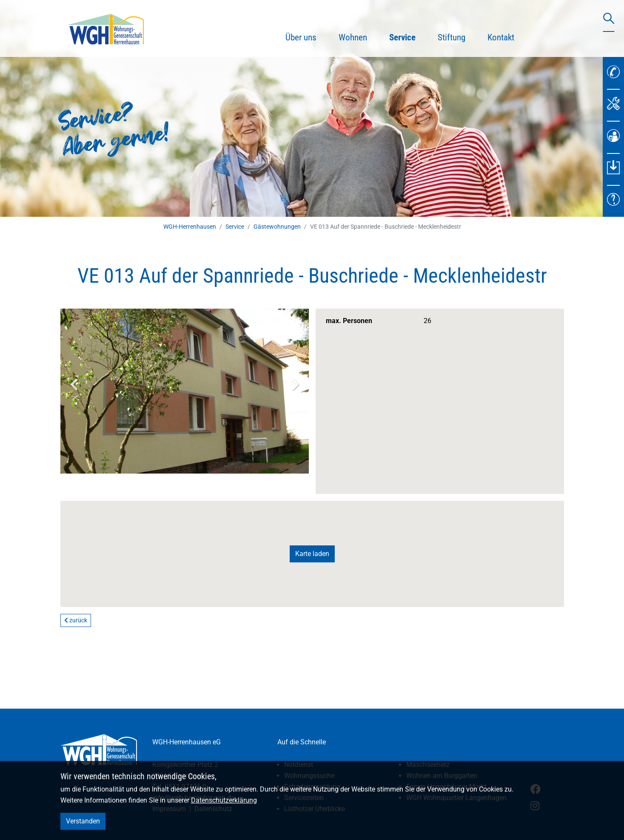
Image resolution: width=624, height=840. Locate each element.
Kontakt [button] (501, 37)
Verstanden (83, 821)
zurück (76, 620)
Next (295, 384)
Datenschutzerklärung (224, 800)
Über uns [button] (301, 37)
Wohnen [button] (353, 37)
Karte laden (312, 554)
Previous (74, 384)
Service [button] (408, 36)
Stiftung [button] (452, 37)
